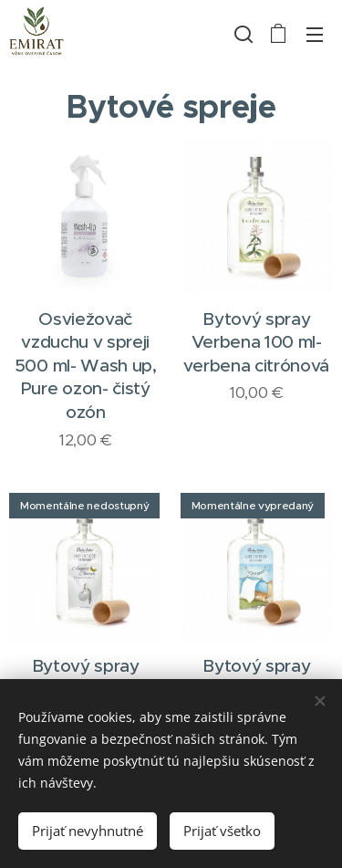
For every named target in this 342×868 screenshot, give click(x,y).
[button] (242, 34)
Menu (315, 35)
